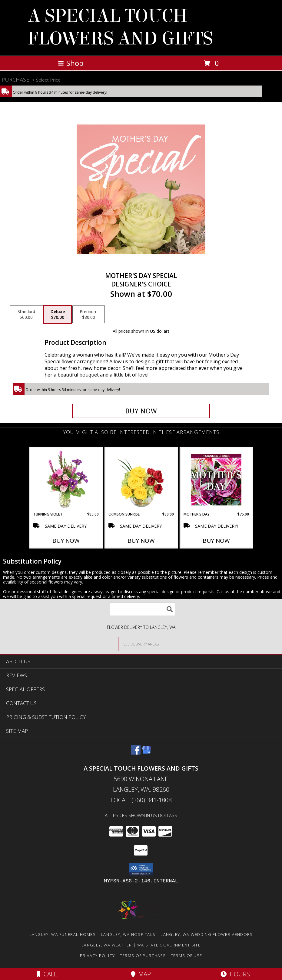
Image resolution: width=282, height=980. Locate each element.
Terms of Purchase (143, 956)
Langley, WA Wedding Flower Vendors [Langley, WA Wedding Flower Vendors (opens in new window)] (207, 934)
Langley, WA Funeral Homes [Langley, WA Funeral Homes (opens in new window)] (63, 934)
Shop (71, 63)
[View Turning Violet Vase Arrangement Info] (66, 480)
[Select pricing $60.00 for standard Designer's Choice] (26, 315)
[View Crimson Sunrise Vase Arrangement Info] (141, 480)
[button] (141, 869)
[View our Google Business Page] (147, 753)
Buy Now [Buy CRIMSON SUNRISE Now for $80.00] (141, 541)
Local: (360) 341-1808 (141, 800)
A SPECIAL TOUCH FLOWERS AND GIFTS (120, 27)
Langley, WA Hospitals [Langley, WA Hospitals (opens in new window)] (128, 934)
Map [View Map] (141, 974)
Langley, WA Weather (107, 945)
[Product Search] (142, 609)
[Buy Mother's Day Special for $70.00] (141, 411)
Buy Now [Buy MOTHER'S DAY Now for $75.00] (216, 541)
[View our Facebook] (136, 753)
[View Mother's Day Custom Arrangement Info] (216, 480)
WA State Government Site (169, 945)
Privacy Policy (97, 956)
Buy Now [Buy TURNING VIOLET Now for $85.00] (66, 541)
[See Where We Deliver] (141, 644)
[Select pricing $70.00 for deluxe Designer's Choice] (58, 315)
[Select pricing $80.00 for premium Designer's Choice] (89, 315)
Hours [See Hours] (235, 974)
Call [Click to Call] (47, 974)
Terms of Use (187, 956)
